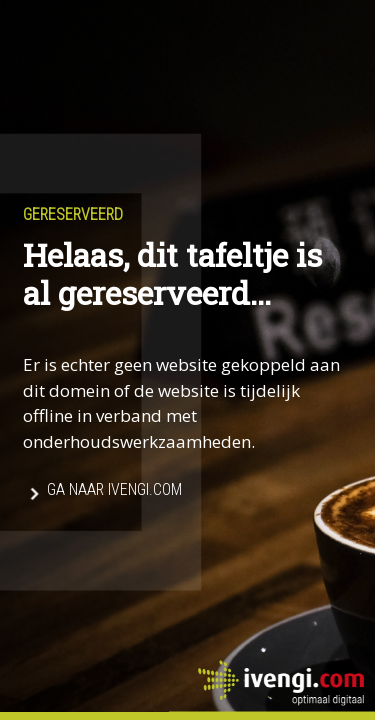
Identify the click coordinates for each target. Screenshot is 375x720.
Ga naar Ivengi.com (114, 490)
